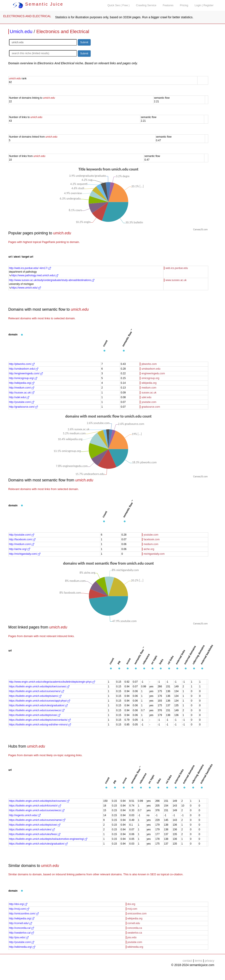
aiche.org (149, 549)
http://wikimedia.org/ (22, 947)
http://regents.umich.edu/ (25, 815)
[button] (22, 335)
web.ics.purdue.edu (177, 268)
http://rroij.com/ (19, 909)
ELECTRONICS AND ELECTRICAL (27, 16)
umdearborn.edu (151, 369)
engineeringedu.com (153, 373)
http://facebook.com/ (22, 539)
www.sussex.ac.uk (176, 280)
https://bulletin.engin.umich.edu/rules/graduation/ (38, 705)
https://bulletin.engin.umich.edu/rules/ (32, 829)
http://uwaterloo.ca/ (22, 933)
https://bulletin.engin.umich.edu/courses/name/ (37, 820)
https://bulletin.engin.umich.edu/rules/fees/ (35, 834)
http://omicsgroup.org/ (23, 378)
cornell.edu (134, 923)
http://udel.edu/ (19, 397)
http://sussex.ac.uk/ (22, 393)
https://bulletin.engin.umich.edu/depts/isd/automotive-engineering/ (48, 839)
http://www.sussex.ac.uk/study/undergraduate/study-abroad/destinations (52, 280)
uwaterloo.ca (135, 933)
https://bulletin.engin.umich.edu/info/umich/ (35, 806)
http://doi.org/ (18, 904)
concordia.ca (135, 928)
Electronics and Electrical (63, 31)
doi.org (131, 904)
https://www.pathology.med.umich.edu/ (35, 275)
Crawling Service (146, 5)
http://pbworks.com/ (22, 364)
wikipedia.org (149, 383)
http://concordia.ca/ (22, 928)
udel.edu (146, 397)
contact (187, 961)
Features (168, 5)
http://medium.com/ (22, 388)
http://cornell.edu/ (21, 923)
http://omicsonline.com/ (24, 914)
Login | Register (204, 5)
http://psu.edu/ (19, 937)
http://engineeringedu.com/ (26, 373)
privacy (210, 961)
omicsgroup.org (150, 378)
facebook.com (152, 539)
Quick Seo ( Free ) (119, 5)
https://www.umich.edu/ (26, 288)
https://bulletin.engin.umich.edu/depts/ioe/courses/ (39, 687)
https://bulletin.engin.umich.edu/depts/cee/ (35, 715)
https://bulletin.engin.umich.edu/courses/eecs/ (37, 710)
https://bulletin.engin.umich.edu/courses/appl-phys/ (40, 701)
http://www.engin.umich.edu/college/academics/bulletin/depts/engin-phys (52, 682)
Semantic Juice (38, 4)
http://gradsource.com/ (24, 407)
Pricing (184, 5)
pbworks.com (149, 364)
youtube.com (149, 402)
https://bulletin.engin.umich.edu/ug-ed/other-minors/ (40, 725)
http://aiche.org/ (20, 549)
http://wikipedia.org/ (22, 383)
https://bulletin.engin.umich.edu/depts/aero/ (35, 696)
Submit (84, 42)
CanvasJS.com (200, 230)
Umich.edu (21, 31)
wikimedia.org (135, 947)
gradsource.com (151, 407)
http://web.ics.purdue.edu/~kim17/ (30, 268)
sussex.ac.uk (149, 393)
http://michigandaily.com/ (25, 554)
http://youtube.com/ (22, 402)
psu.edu (132, 937)
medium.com (149, 388)
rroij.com (132, 909)
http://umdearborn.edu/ (24, 369)
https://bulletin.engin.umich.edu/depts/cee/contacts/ (40, 720)
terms (198, 961)
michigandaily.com (154, 554)
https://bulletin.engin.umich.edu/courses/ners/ (37, 691)
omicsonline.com (137, 914)
